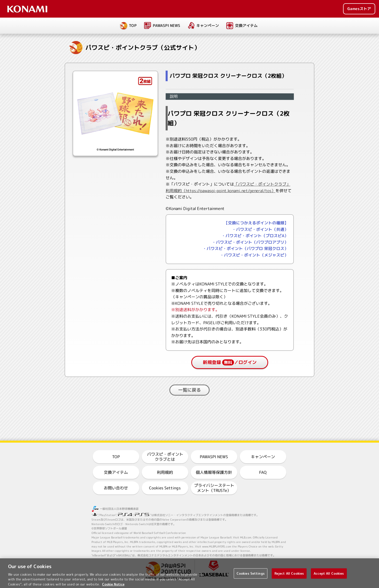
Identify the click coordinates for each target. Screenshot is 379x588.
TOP (133, 26)
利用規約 (165, 472)
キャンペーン (208, 26)
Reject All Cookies (289, 578)
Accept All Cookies (329, 578)
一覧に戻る (190, 390)
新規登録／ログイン (230, 362)
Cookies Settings (165, 488)
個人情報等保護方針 (214, 472)
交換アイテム (246, 26)
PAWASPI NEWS (167, 26)
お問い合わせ (116, 488)
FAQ (263, 472)
